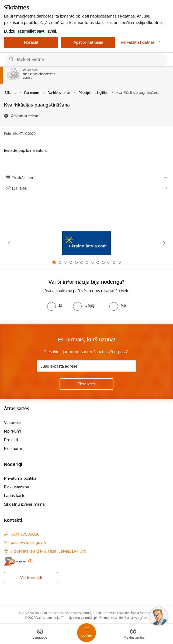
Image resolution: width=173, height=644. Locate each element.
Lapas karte (15, 496)
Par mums (13, 448)
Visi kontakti (31, 578)
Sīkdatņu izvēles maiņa (24, 504)
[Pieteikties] (86, 384)
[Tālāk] (164, 243)
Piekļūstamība (17, 487)
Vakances (13, 422)
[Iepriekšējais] (9, 243)
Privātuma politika (20, 478)
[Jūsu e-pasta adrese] (86, 366)
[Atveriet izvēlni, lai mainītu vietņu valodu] (40, 635)
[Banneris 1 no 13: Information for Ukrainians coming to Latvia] (86, 243)
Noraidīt (31, 42)
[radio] (55, 305)
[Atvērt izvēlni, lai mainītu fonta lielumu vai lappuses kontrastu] (133, 635)
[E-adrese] (15, 561)
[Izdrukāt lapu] (86, 178)
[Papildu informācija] (30, 561)
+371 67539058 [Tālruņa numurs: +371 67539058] (25, 534)
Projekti (11, 440)
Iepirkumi (13, 431)
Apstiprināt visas (88, 42)
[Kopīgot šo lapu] (86, 188)
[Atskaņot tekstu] (25, 116)
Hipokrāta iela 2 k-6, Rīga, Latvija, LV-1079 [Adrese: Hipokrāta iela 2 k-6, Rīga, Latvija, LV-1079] (49, 551)
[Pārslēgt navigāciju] (86, 633)
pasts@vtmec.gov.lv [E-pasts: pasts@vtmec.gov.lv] (28, 542)
